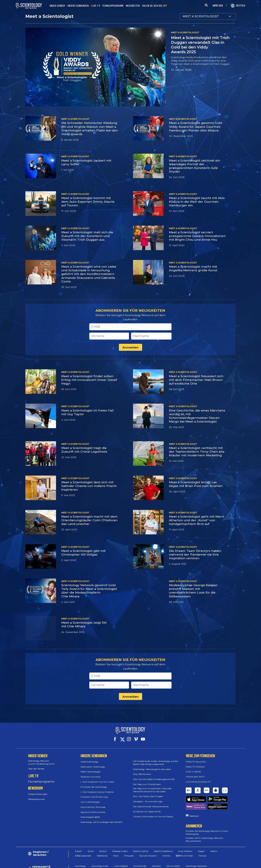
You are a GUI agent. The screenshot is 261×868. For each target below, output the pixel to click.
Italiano (214, 835)
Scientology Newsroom (196, 850)
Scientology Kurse (100, 850)
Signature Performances (93, 809)
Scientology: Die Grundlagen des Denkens (101, 819)
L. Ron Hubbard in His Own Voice (97, 779)
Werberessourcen (37, 796)
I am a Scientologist (90, 799)
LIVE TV (33, 773)
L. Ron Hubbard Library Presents (97, 789)
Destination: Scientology (93, 763)
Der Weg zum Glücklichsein (147, 781)
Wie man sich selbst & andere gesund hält (154, 776)
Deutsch (103, 835)
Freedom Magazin (108, 855)
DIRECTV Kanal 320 (196, 759)
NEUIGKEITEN (133, 6)
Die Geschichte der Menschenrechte (151, 803)
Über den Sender (36, 766)
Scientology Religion (84, 855)
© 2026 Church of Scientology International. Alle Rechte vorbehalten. (51, 864)
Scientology (80, 850)
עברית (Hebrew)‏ (185, 835)
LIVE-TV (96, 6)
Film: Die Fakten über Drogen (148, 793)
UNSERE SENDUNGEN (78, 6)
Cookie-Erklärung (187, 864)
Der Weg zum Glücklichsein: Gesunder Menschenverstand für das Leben (152, 787)
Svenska (166, 840)
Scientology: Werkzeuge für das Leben (152, 766)
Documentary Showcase (93, 804)
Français (202, 840)
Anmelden (130, 347)
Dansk (91, 835)
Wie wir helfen (173, 850)
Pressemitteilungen (38, 791)
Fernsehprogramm (41, 778)
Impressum (237, 864)
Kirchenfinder (140, 850)
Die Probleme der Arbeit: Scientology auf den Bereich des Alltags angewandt (156, 759)
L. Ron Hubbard (121, 850)
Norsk (116, 840)
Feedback (194, 800)
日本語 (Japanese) (83, 840)
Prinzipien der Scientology (94, 784)
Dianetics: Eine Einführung (94, 794)
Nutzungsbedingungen (161, 864)
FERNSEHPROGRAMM (113, 6)
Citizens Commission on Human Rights (153, 813)
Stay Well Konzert (142, 771)
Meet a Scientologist (91, 768)
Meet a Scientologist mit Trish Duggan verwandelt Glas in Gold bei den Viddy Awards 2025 (200, 45)
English (79, 835)
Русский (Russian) (148, 840)
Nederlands (102, 840)
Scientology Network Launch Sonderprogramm (41, 759)
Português (129, 840)
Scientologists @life (90, 814)
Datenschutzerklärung (214, 864)
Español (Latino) (141, 835)
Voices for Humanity (91, 774)
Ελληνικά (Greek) (120, 835)
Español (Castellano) (163, 835)
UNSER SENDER (57, 6)
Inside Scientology (89, 759)
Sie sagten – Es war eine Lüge (148, 798)
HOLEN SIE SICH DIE (155, 6)
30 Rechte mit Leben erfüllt (147, 808)
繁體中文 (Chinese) (184, 840)
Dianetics (156, 850)
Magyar (201, 835)
